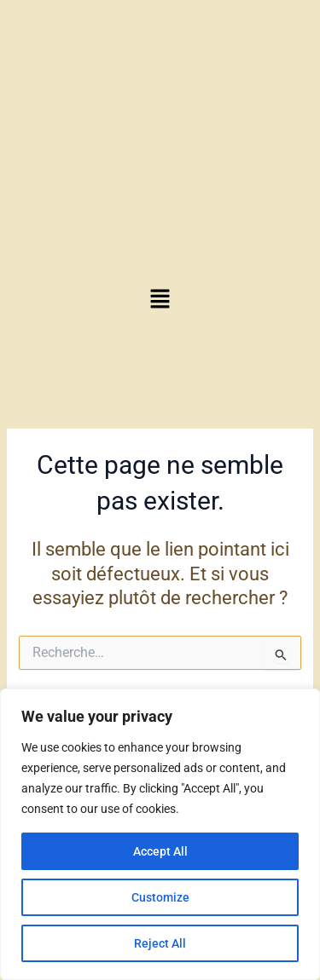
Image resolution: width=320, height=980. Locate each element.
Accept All (160, 851)
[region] (160, 834)
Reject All (160, 943)
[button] (160, 300)
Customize (160, 897)
